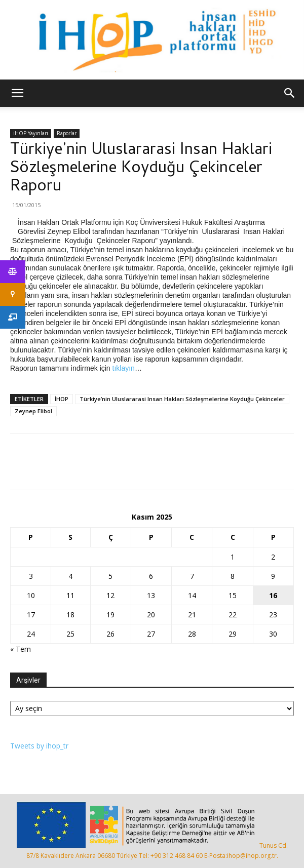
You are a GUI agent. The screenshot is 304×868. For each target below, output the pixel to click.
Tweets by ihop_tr (39, 746)
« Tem (21, 649)
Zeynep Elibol (33, 411)
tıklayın (124, 368)
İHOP (62, 399)
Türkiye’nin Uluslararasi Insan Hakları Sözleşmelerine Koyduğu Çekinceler (182, 399)
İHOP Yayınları (31, 133)
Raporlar (67, 133)
